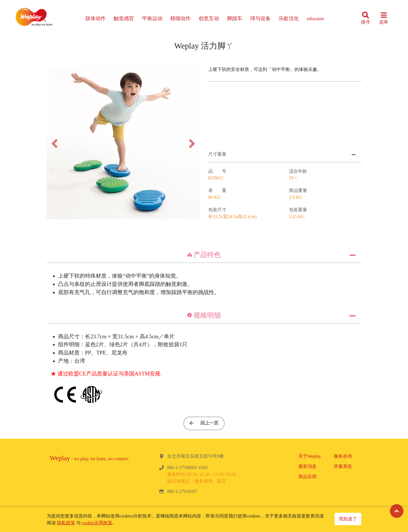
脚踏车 (235, 18)
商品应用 (307, 477)
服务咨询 (343, 456)
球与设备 (260, 18)
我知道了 (348, 519)
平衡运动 (152, 18)
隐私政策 (66, 523)
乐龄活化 (289, 18)
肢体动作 (95, 18)
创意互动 (209, 18)
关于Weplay (310, 456)
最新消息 (307, 466)
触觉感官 (124, 18)
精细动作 (180, 18)
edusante (316, 18)
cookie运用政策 (97, 523)
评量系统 (343, 466)
